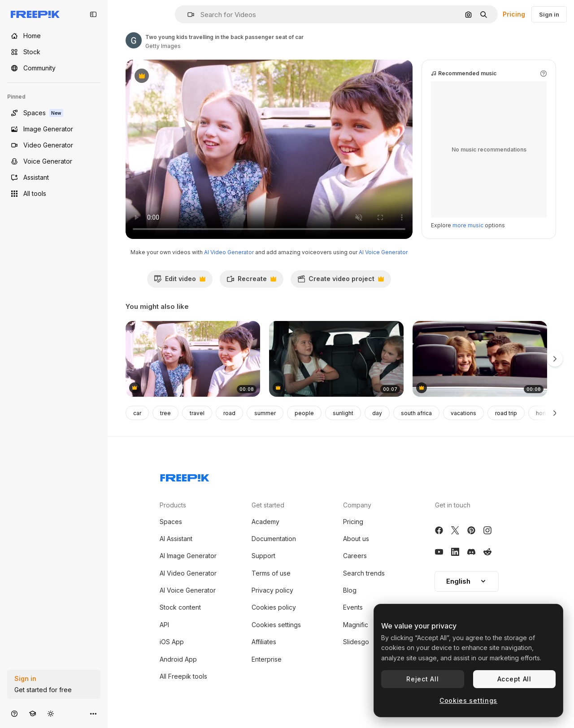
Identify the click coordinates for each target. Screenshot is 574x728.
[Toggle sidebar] (93, 14)
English (467, 581)
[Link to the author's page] (134, 40)
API (164, 625)
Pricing (514, 14)
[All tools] (54, 194)
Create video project (341, 281)
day (377, 413)
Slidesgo (356, 642)
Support (263, 556)
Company (357, 505)
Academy (265, 522)
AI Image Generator (188, 556)
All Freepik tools (183, 676)
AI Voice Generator (383, 252)
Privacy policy (272, 590)
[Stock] (54, 52)
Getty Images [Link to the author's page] (163, 46)
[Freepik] (35, 14)
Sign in (549, 14)
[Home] (54, 36)
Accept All (514, 679)
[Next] (555, 413)
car (137, 413)
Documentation (274, 539)
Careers (355, 556)
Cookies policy (274, 607)
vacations (463, 413)
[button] (187, 15)
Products (173, 505)
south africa (416, 413)
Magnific (356, 625)
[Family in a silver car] (480, 359)
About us (356, 539)
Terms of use (271, 573)
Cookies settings (276, 625)
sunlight (343, 413)
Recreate (251, 281)
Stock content (180, 607)
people (304, 413)
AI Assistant (176, 539)
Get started (268, 505)
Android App (178, 659)
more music (468, 225)
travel (197, 413)
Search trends (364, 573)
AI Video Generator (229, 252)
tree (165, 413)
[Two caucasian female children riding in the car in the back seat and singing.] (336, 359)
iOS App (172, 642)
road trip (506, 413)
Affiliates (264, 642)
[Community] (54, 68)
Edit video (180, 281)
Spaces (171, 522)
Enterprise (267, 659)
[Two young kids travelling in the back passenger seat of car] (193, 359)
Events (353, 607)
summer (265, 413)
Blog (350, 590)
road (229, 413)
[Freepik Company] (185, 476)
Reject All (422, 679)
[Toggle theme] (51, 713)
